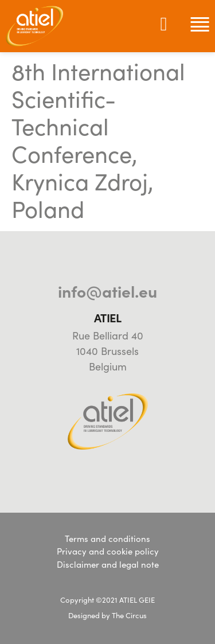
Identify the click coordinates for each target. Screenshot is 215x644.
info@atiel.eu (107, 291)
